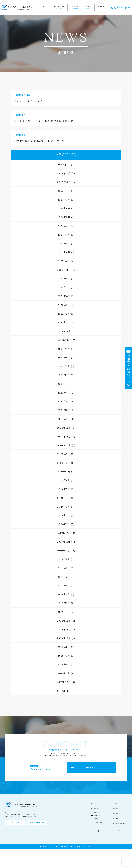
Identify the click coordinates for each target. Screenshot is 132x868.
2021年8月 (64, 357)
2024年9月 (64, 208)
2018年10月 (64, 638)
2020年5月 (64, 489)
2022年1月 (64, 322)
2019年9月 (64, 559)
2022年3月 (64, 305)
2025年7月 (64, 191)
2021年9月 (64, 349)
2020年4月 (64, 498)
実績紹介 (88, 7)
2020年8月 (64, 463)
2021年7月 (64, 366)
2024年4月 (64, 226)
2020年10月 (64, 445)
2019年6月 (64, 586)
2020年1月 (64, 524)
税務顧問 (96, 812)
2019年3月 (64, 603)
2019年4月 (64, 594)
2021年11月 (64, 331)
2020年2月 (64, 515)
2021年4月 (64, 393)
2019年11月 (64, 542)
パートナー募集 (98, 822)
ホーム (46, 7)
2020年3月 (64, 507)
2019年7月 (64, 577)
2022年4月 (64, 296)
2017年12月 (64, 682)
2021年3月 (64, 401)
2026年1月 (64, 165)
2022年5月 (64, 287)
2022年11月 (64, 270)
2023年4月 (64, 261)
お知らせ (93, 831)
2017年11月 (64, 691)
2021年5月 (64, 384)
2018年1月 (64, 673)
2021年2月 (64, 410)
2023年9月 (64, 243)
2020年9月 (64, 454)
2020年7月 (64, 471)
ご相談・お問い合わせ (120, 823)
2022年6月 (64, 279)
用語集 (15, 822)
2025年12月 (64, 173)
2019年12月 (64, 533)
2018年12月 (64, 621)
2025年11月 (64, 182)
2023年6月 (64, 252)
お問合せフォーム (91, 768)
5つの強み (75, 7)
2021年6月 (64, 375)
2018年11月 (64, 629)
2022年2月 (64, 314)
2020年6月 (64, 480)
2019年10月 (64, 550)
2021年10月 (64, 340)
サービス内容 (59, 7)
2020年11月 (64, 436)
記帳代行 (96, 819)
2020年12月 (64, 428)
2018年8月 (64, 647)
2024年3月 (64, 235)
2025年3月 (64, 200)
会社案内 (101, 7)
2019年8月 (64, 568)
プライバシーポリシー (106, 831)
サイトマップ (120, 831)
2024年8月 (64, 217)
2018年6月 (64, 664)
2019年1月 (64, 612)
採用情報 (116, 818)
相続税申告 (97, 815)
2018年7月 (64, 656)
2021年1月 (64, 419)
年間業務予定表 (37, 822)
